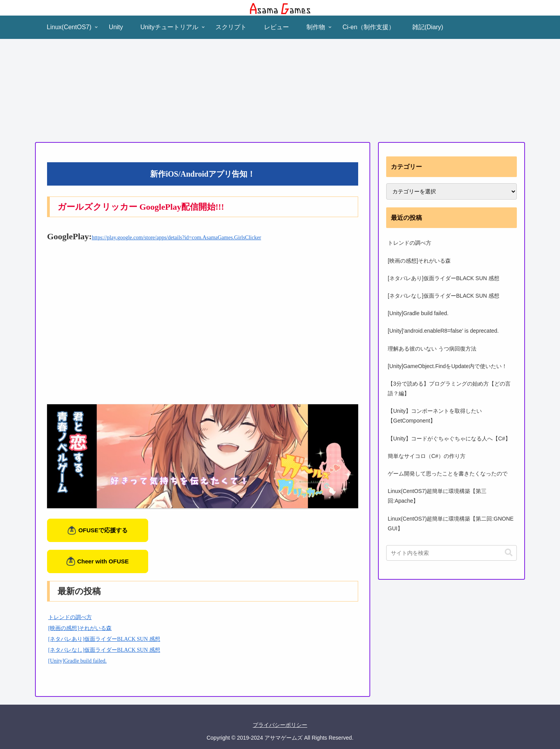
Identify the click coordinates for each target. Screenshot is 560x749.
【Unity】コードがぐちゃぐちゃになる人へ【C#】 (449, 439)
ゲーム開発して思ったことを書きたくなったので (448, 474)
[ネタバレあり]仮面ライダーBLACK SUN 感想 (104, 639)
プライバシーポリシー (280, 725)
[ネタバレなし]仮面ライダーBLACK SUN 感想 (104, 650)
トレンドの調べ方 (70, 617)
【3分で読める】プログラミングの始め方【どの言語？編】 (449, 389)
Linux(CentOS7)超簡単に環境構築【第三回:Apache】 (437, 496)
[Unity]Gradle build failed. (77, 661)
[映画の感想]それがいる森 (80, 628)
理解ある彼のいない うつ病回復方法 (432, 349)
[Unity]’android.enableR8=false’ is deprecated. (443, 331)
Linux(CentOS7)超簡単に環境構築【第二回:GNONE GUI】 (451, 524)
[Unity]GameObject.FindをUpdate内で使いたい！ (447, 366)
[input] (451, 553)
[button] (509, 553)
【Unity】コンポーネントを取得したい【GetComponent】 (435, 416)
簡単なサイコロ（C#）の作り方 (427, 456)
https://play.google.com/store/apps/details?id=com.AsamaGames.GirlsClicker (176, 238)
